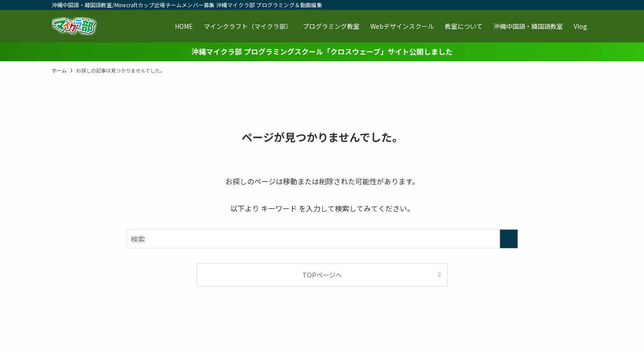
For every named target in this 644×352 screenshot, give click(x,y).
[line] (540, 5)
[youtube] (552, 5)
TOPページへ (322, 275)
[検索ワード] (322, 239)
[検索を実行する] (509, 239)
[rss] (563, 5)
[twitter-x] (516, 5)
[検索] (587, 5)
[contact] (575, 5)
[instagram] (528, 5)
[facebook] (505, 5)
